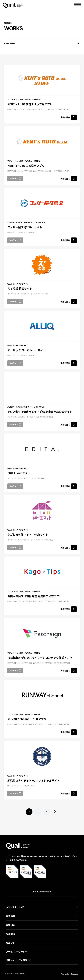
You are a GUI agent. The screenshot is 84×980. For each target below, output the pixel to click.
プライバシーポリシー (17, 952)
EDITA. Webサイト (19, 473)
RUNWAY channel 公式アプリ (27, 719)
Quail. (13, 5)
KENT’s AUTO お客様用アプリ (26, 166)
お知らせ (10, 943)
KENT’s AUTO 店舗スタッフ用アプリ (30, 104)
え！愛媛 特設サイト (20, 289)
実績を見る (69, 117)
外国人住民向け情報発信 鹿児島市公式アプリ (35, 596)
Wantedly (65, 974)
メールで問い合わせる (42, 891)
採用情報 (10, 934)
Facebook (75, 974)
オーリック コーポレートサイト (27, 350)
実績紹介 (10, 925)
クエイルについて (15, 907)
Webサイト (15, 178)
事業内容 (10, 916)
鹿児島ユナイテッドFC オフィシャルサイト (34, 781)
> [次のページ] (55, 812)
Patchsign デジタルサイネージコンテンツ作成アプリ (40, 658)
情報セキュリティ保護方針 (19, 960)
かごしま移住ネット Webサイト (28, 535)
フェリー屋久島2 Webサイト (25, 227)
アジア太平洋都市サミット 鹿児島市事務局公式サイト (40, 412)
